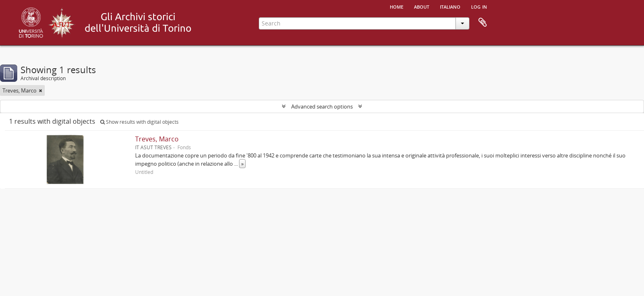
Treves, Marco (157, 139)
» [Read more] (242, 164)
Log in (479, 6)
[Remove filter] (41, 90)
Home (397, 6)
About (422, 6)
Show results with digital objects (139, 122)
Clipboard (483, 23)
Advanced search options (322, 106)
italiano (450, 6)
